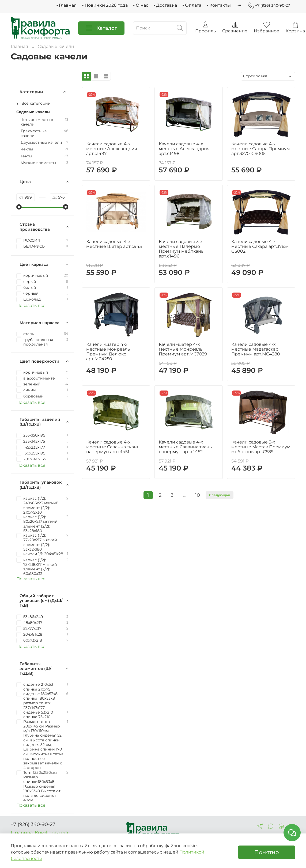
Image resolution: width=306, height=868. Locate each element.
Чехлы (27, 149)
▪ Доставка (165, 5)
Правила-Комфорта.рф (39, 833)
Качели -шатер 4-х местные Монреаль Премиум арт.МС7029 (183, 349)
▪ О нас (141, 5)
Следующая (220, 495)
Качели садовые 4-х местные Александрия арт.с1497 (112, 149)
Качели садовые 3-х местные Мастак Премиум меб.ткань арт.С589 (261, 447)
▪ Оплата (192, 5)
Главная (19, 46)
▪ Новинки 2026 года (105, 5)
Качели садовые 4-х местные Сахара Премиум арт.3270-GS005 (261, 149)
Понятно (267, 852)
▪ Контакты (219, 5)
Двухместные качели (41, 143)
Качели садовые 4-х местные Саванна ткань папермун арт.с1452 (185, 447)
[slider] (19, 207)
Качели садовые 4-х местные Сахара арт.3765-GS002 (260, 246)
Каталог (101, 28)
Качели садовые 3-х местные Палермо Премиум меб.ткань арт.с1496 (181, 249)
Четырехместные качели (38, 122)
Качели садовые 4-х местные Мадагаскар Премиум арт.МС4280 (256, 349)
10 (197, 495)
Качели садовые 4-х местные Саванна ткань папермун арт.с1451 (113, 447)
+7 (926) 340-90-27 (269, 5)
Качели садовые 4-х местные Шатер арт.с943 (114, 244)
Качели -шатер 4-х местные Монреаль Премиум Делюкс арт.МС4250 (108, 352)
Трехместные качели (34, 133)
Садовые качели (33, 112)
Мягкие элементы (38, 163)
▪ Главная (67, 5)
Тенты (26, 156)
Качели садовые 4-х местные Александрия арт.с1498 (184, 149)
